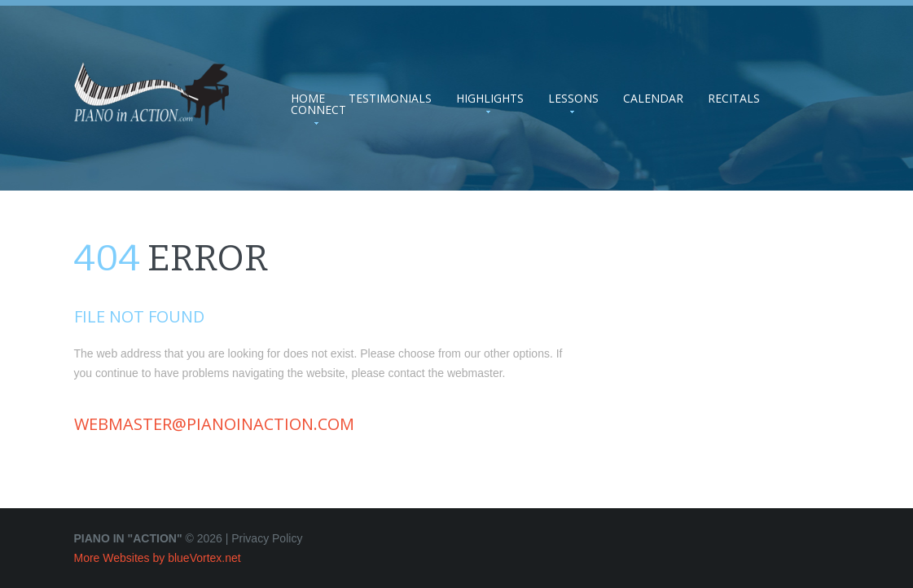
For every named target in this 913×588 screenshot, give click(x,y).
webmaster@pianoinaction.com (214, 424)
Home (308, 99)
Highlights (490, 99)
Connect (318, 110)
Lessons (573, 99)
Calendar (653, 99)
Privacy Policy (267, 538)
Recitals (734, 99)
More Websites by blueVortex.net (158, 558)
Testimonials (390, 99)
